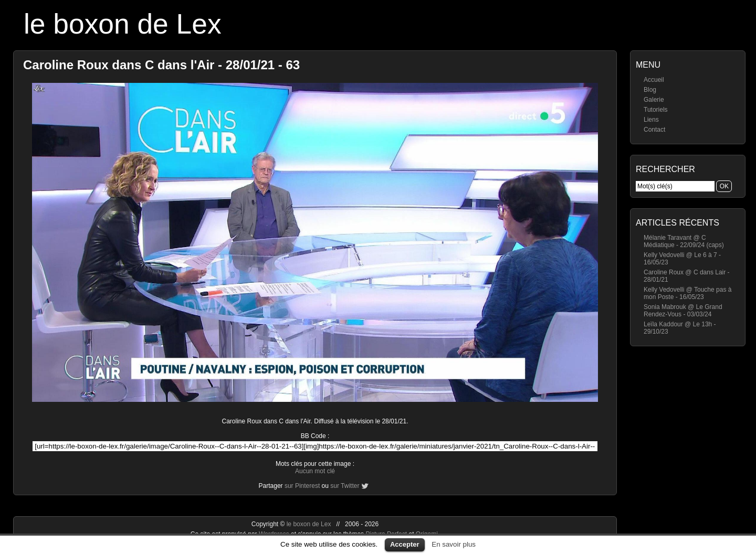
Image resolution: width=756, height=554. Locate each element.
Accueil (654, 80)
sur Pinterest (302, 486)
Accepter (405, 544)
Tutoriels (656, 110)
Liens (651, 120)
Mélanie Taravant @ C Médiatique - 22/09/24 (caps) (684, 241)
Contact (654, 130)
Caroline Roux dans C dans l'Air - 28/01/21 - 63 (161, 65)
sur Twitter (345, 486)
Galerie (654, 100)
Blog (650, 90)
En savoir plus (454, 544)
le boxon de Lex (123, 24)
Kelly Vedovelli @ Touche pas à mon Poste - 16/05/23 (687, 293)
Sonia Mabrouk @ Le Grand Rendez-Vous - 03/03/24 (683, 311)
